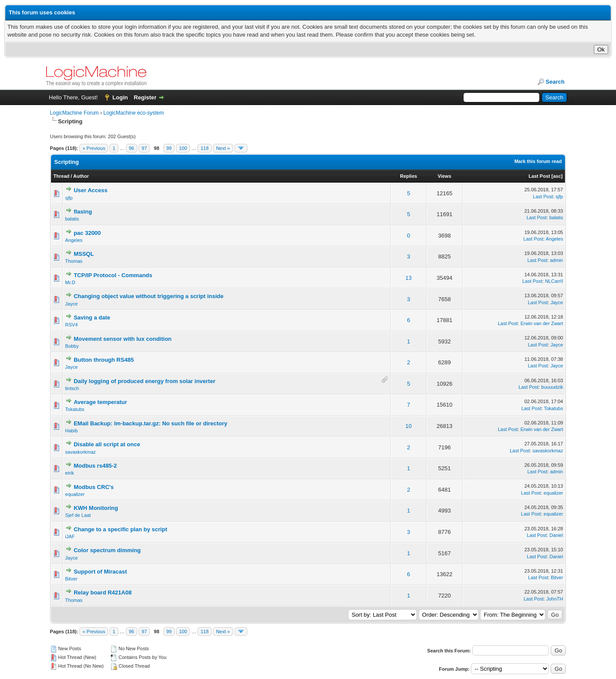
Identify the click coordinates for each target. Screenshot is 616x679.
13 (409, 278)
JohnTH (555, 599)
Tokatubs (75, 409)
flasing (83, 212)
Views (445, 176)
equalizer (75, 494)
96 (132, 148)
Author (81, 176)
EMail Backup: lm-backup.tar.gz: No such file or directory (151, 423)
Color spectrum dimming (107, 550)
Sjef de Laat (78, 515)
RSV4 (72, 325)
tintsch (72, 388)
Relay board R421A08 (103, 592)
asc (557, 176)
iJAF (70, 536)
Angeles (74, 240)
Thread (62, 176)
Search (555, 82)
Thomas (74, 261)
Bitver (71, 579)
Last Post (539, 176)
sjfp (69, 198)
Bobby (72, 346)
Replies (408, 176)
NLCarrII (554, 281)
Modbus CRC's (94, 487)
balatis (72, 219)
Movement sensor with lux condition (123, 339)
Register (145, 97)
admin (556, 260)
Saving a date (92, 317)
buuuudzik (552, 387)
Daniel (556, 535)
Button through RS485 (104, 360)
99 (169, 148)
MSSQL (84, 254)
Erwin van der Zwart (542, 323)
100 (183, 148)
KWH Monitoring (96, 508)
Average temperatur (100, 402)
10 (409, 426)
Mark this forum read (538, 161)
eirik (70, 473)
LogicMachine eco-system (134, 113)
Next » (223, 148)
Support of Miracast (100, 572)
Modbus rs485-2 (95, 466)
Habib (72, 431)
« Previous (94, 148)
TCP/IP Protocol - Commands (113, 275)
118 (204, 148)
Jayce (72, 304)
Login (120, 97)
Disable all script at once (107, 444)
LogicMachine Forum (74, 113)
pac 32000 (87, 233)
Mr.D (70, 282)
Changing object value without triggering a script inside (149, 296)
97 (144, 148)
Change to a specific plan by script (120, 529)
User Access (91, 190)
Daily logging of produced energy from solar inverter (144, 381)
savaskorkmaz (81, 452)
